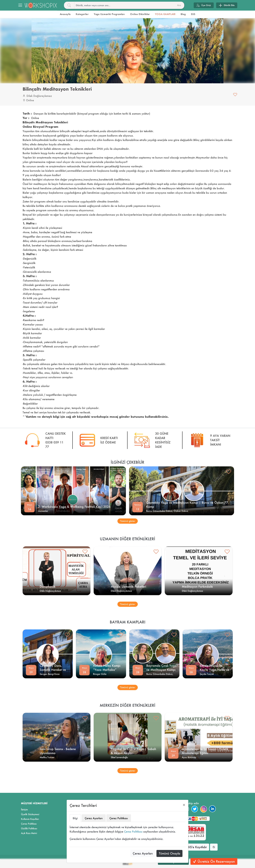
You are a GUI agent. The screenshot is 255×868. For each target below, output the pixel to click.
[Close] (184, 805)
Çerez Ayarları (143, 853)
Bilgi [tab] (75, 818)
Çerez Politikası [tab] (119, 818)
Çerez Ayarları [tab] (94, 818)
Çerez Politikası (133, 831)
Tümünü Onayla (170, 853)
